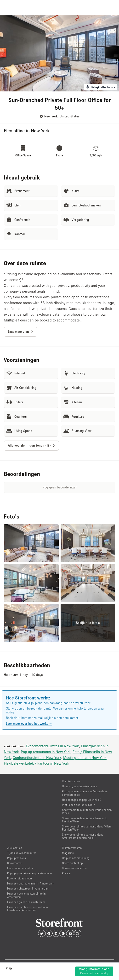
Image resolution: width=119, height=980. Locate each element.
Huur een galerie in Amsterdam (26, 902)
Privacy (66, 873)
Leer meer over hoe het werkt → (29, 724)
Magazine (68, 853)
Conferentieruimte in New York (37, 757)
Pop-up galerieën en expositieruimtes (30, 873)
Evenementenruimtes (20, 868)
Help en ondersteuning (76, 858)
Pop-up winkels (17, 858)
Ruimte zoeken (71, 781)
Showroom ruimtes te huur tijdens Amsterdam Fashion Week (83, 836)
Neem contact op (72, 863)
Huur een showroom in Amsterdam (28, 888)
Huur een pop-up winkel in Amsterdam (31, 883)
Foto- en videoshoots (20, 878)
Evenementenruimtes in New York (52, 746)
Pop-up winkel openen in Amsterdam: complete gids (85, 793)
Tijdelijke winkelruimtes (22, 853)
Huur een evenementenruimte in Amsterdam (26, 895)
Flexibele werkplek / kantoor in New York (37, 763)
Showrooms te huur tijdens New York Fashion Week (84, 820)
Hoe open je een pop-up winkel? (82, 800)
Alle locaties (15, 848)
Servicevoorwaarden (74, 868)
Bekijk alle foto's (100, 87)
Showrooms (14, 863)
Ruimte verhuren (72, 848)
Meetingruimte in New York (85, 757)
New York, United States (62, 116)
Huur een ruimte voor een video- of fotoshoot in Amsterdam (28, 909)
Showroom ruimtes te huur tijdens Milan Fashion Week (86, 828)
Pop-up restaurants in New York (46, 752)
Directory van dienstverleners (80, 786)
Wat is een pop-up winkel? (78, 805)
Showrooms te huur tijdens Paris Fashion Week (87, 811)
